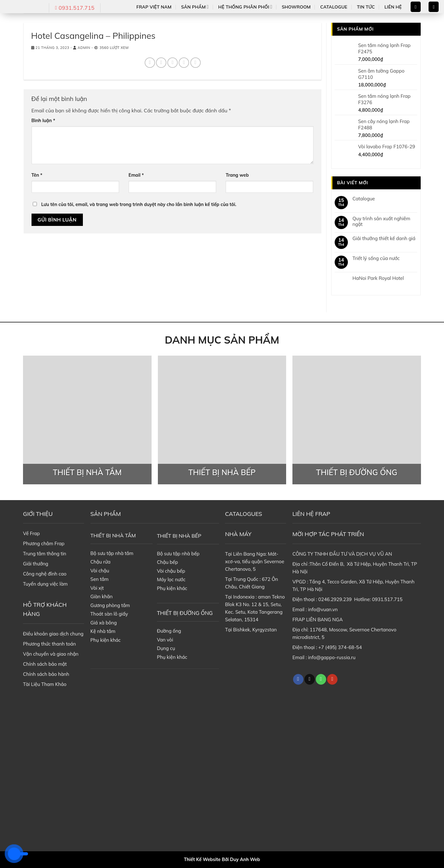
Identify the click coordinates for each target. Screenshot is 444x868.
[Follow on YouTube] (332, 679)
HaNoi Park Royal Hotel (378, 278)
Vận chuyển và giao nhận (51, 654)
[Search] (416, 7)
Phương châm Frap (44, 543)
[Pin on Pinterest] (184, 63)
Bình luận (43, 121)
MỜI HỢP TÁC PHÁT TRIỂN (328, 534)
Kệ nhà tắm (103, 631)
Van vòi (165, 640)
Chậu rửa (101, 562)
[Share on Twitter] (161, 63)
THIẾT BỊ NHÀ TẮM (113, 535)
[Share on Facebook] (150, 63)
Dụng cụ (166, 648)
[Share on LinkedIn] (196, 63)
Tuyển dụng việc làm (45, 584)
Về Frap (31, 533)
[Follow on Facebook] (298, 679)
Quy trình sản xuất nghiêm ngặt (381, 221)
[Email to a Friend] (173, 63)
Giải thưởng (36, 564)
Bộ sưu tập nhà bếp (178, 554)
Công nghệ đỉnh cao (45, 574)
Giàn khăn (102, 596)
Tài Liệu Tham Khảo (45, 684)
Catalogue (334, 7)
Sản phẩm (195, 7)
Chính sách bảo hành (46, 674)
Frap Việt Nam (154, 7)
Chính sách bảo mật (45, 664)
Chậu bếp (167, 562)
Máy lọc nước (171, 579)
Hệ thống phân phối (245, 7)
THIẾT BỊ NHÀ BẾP (179, 536)
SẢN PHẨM (106, 514)
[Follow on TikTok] (310, 679)
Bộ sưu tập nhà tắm (112, 553)
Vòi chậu (100, 571)
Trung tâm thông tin (45, 554)
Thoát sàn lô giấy (109, 614)
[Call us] (321, 679)
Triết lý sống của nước (376, 258)
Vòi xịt (97, 588)
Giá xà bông (104, 623)
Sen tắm (100, 579)
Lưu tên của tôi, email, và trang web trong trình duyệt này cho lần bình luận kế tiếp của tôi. (139, 204)
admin (84, 48)
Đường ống (169, 631)
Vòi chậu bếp (171, 571)
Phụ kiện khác (106, 640)
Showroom (296, 7)
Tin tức (366, 7)
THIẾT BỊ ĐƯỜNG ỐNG (185, 613)
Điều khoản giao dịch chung (53, 634)
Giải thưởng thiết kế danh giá (384, 239)
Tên (37, 175)
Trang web (237, 175)
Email (136, 175)
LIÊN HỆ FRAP (311, 514)
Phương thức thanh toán (49, 644)
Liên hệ (393, 7)
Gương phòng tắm (110, 605)
